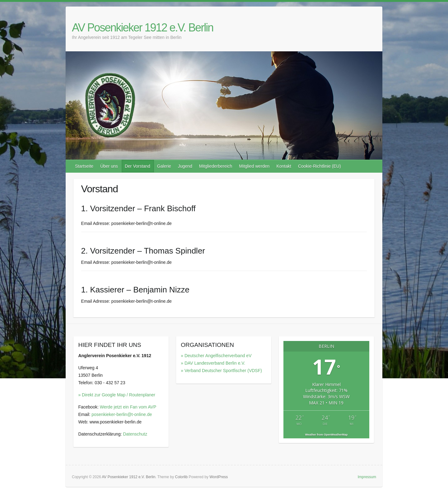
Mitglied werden (254, 166)
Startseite (84, 166)
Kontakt (284, 166)
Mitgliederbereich (216, 166)
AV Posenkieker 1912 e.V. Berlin (142, 28)
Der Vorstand (138, 166)
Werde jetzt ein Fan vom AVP (128, 407)
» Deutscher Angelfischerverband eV (216, 356)
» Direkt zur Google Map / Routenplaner (117, 395)
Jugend (185, 166)
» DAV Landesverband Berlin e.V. (213, 363)
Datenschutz (135, 434)
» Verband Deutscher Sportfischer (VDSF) (221, 371)
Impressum (367, 477)
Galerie (164, 166)
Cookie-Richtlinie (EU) (320, 166)
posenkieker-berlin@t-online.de (122, 414)
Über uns (109, 166)
